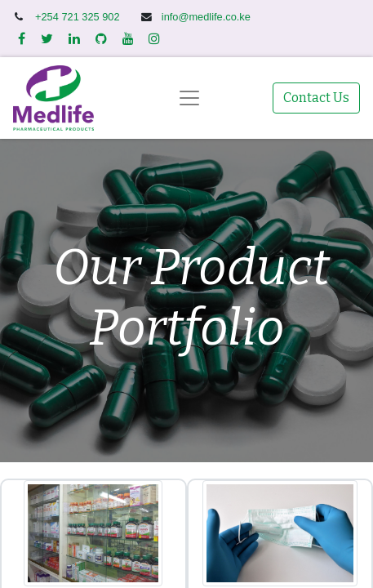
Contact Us (316, 98)
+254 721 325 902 (79, 17)
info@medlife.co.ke (206, 17)
